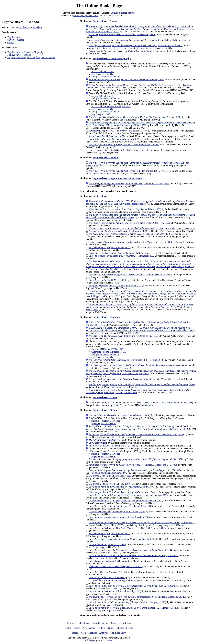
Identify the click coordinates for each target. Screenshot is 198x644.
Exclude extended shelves (123, 13)
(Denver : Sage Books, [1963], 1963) (125, 209)
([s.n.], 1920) (130, 223)
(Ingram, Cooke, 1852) (136, 459)
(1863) (124, 336)
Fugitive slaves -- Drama (105, 397)
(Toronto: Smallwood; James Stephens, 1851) (140, 29)
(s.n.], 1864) (135, 45)
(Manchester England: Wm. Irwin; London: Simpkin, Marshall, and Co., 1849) (138, 428)
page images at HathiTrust (103, 74)
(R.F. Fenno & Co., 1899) (121, 506)
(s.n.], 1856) (130, 51)
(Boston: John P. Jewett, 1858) (135, 117)
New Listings (89, 628)
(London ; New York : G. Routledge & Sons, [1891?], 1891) (141, 523)
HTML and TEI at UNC (102, 71)
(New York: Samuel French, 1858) (141, 403)
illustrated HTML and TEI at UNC (107, 349)
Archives (103, 633)
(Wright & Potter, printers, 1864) (124, 171)
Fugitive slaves (14, 37)
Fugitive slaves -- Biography (106, 317)
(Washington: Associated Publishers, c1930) (119, 415)
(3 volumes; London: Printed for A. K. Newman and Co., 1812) (136, 434)
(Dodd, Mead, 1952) (107, 280)
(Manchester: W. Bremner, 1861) (126, 80)
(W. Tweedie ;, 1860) (122, 34)
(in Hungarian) (109, 561)
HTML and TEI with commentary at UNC (111, 106)
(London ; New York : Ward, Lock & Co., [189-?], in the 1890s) (127, 528)
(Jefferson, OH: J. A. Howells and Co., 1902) (140, 329)
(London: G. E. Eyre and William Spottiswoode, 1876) (140, 203)
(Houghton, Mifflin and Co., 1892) (126, 501)
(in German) (133, 550)
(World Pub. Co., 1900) (109, 484)
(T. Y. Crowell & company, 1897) (114, 492)
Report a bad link (101, 623)
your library (24, 27)
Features (93, 633)
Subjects (120, 628)
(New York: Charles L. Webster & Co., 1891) (138, 597)
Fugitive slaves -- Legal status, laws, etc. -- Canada (31, 57)
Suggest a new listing (121, 623)
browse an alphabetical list (86, 16)
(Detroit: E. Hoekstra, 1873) (126, 360)
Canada (11, 42)
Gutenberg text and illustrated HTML (109, 352)
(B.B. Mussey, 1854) (140, 230)
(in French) (120, 580)
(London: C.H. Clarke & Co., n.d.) (134, 608)
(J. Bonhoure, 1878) (107, 136)
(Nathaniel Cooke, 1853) (110, 476)
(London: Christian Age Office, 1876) (140, 124)
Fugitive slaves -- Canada (105, 21)
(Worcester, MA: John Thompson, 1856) (141, 372)
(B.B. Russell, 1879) (118, 131)
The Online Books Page (99, 6)
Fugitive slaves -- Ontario (19, 55)
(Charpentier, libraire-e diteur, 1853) (117, 512)
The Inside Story (118, 633)
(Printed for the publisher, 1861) (133, 40)
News (84, 633)
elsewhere (38, 27)
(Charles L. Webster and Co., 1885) (133, 465)
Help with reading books (78, 623)
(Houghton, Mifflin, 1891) (122, 487)
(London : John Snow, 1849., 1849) (133, 234)
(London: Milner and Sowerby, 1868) (115, 591)
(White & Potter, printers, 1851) (139, 307)
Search (77, 628)
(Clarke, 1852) (114, 253)
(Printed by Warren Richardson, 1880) (130, 242)
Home (68, 628)
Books (75, 633)
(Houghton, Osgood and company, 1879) (128, 495)
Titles (110, 628)
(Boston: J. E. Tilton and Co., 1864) (112, 446)
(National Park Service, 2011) (115, 286)
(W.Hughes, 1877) (114, 139)
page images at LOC (101, 114)
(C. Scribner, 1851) (140, 265)
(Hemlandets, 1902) (122, 256)
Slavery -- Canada (16, 40)
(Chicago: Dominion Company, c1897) (127, 602)
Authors (101, 628)
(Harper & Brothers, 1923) (109, 247)
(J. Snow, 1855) (142, 384)
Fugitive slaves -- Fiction (105, 410)
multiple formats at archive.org (106, 77)
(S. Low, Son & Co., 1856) (120, 517)
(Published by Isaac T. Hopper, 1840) (141, 294)
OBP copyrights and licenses (99, 640)
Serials (130, 628)
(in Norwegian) (104, 572)
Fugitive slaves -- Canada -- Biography (25, 52)
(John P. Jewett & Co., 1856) (130, 275)
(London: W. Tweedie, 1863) (129, 184)
